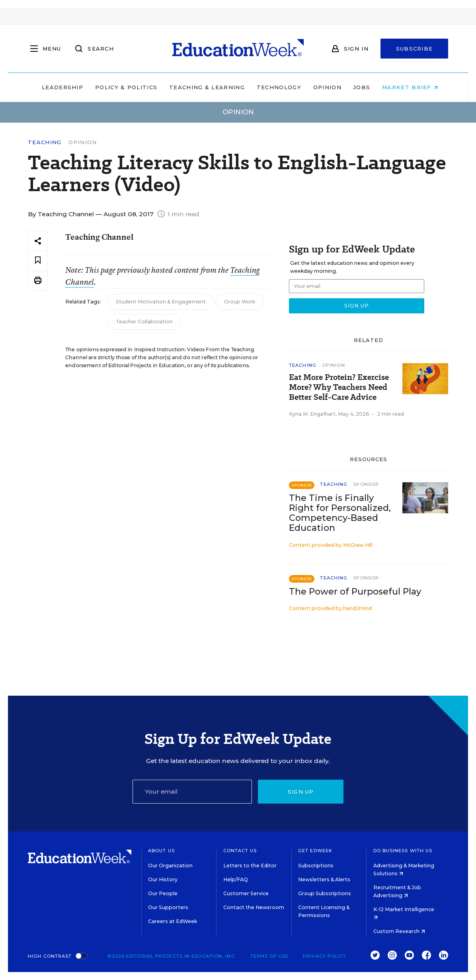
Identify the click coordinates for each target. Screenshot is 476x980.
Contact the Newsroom (254, 907)
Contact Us (240, 851)
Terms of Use (269, 956)
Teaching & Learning (205, 87)
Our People (163, 893)
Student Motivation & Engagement (161, 302)
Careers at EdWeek (173, 921)
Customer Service (246, 893)
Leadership (60, 87)
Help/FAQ (236, 879)
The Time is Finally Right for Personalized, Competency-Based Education (340, 513)
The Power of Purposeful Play (355, 592)
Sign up (301, 792)
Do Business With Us (403, 851)
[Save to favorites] (38, 261)
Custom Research (399, 931)
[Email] (192, 792)
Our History (163, 879)
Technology (277, 87)
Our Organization (170, 866)
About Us (161, 851)
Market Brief (408, 87)
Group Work (240, 302)
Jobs (360, 87)
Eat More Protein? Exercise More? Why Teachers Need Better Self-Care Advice (339, 387)
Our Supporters (168, 907)
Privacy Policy (325, 956)
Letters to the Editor (250, 866)
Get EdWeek (315, 851)
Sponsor (366, 484)
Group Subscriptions (325, 893)
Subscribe (415, 49)
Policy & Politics (124, 87)
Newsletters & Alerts (324, 879)
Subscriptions (316, 866)
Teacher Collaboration (144, 322)
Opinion (325, 87)
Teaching (45, 142)
